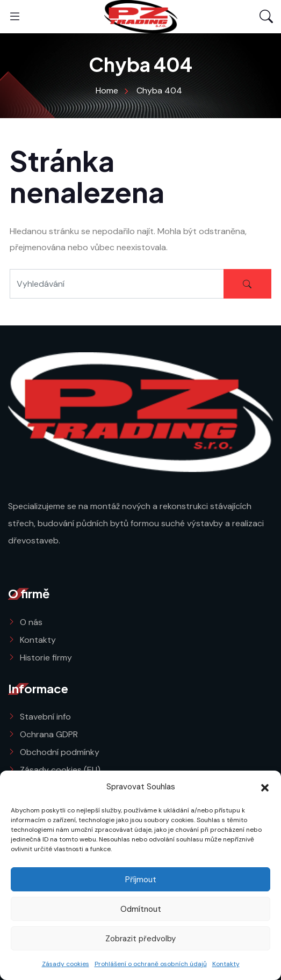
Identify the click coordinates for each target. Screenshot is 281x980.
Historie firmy (46, 658)
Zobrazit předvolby (140, 939)
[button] (265, 787)
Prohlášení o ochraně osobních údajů (151, 964)
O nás (31, 622)
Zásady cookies (66, 964)
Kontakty (226, 964)
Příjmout (141, 880)
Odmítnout (141, 909)
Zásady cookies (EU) (60, 770)
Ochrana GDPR (49, 734)
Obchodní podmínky (60, 752)
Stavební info (45, 717)
